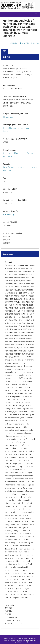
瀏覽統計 (13, 43)
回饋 (27, 642)
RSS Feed (35, 43)
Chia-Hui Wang (9, 214)
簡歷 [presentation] (4, 51)
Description (8, 254)
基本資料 (7, 57)
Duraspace (32, 638)
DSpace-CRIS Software (11, 638)
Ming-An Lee (8, 117)
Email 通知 (24, 43)
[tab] (4, 51)
